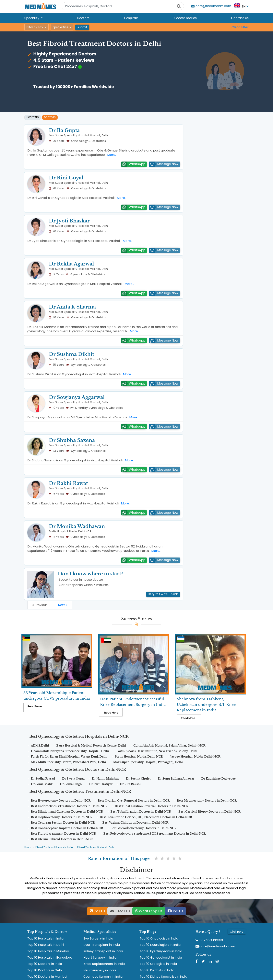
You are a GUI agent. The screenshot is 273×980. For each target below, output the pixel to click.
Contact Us (240, 18)
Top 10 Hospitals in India (45, 939)
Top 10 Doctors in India (45, 964)
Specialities (60, 27)
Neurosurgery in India (100, 970)
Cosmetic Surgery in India (103, 977)
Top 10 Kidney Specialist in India (163, 977)
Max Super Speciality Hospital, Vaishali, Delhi (79, 135)
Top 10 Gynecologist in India (161, 958)
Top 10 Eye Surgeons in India (161, 951)
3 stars (168, 858)
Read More (35, 706)
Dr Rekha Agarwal (71, 264)
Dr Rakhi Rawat (68, 483)
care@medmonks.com (215, 946)
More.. (111, 155)
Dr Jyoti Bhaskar (69, 221)
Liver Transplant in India (102, 945)
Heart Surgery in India (100, 958)
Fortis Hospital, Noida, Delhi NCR (70, 531)
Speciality (32, 18)
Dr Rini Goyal (66, 178)
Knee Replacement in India (104, 964)
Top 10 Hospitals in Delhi (46, 945)
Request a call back (163, 594)
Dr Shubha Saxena (72, 440)
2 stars (162, 858)
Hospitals (131, 18)
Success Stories (185, 18)
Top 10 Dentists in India (157, 970)
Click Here (237, 932)
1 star (157, 858)
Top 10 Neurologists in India (160, 945)
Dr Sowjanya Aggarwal (77, 397)
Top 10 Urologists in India (158, 964)
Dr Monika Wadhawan (77, 526)
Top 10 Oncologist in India (159, 939)
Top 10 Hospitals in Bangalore (50, 958)
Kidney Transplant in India (103, 951)
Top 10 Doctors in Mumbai (47, 977)
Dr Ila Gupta (64, 130)
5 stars (180, 858)
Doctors (83, 18)
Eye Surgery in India (98, 939)
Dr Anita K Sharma (72, 307)
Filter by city (35, 27)
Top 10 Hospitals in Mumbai (48, 951)
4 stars (174, 858)
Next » (63, 605)
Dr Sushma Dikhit (71, 354)
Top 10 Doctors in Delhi (45, 970)
